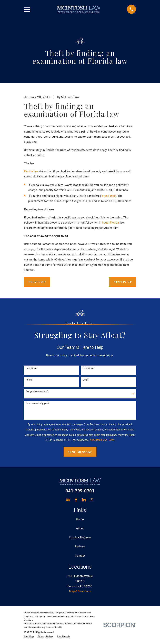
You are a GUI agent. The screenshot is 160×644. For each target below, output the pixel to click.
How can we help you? (37, 403)
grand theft (109, 196)
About (80, 528)
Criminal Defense (80, 537)
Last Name (88, 368)
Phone (29, 380)
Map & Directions (80, 591)
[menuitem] (29, 637)
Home (80, 519)
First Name (31, 368)
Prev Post (37, 282)
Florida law (31, 171)
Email (86, 380)
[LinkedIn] (84, 500)
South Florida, (111, 223)
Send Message (80, 452)
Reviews (80, 546)
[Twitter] (92, 500)
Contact (80, 556)
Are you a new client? (37, 391)
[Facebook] (76, 500)
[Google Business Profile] (68, 500)
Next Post (123, 282)
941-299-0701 (80, 491)
